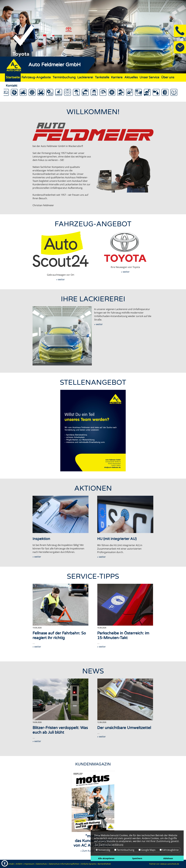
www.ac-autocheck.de (170, 864)
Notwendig (103, 850)
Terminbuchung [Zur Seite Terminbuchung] (64, 77)
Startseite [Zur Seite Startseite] (13, 77)
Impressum (29, 864)
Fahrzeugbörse (169, 850)
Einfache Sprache (89, 864)
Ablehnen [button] (168, 858)
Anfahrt (19, 864)
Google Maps (147, 850)
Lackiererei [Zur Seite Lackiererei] (85, 77)
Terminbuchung (124, 850)
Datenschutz (41, 864)
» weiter (61, 279)
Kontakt (10, 864)
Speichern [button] (137, 858)
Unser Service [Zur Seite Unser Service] (149, 77)
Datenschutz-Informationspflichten (64, 864)
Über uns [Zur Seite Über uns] (168, 77)
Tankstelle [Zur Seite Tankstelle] (102, 77)
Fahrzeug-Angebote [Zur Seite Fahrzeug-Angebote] (36, 77)
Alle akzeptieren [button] (106, 858)
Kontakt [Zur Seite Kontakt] (12, 86)
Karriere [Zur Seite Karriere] (117, 77)
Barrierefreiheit (104, 864)
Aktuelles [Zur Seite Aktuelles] (131, 77)
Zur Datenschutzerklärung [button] (109, 844)
